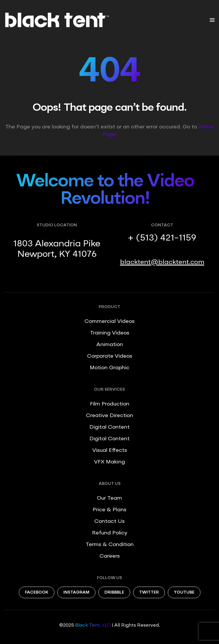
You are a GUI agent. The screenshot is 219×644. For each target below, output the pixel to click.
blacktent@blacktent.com (162, 262)
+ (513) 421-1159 (162, 238)
